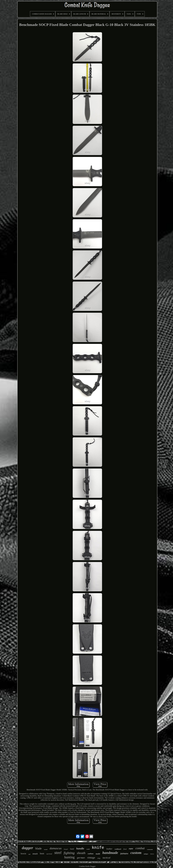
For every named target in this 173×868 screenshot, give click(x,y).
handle (80, 848)
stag (99, 858)
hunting (69, 857)
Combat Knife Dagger (87, 866)
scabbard (118, 849)
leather (109, 849)
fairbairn (124, 854)
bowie (23, 854)
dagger (27, 848)
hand (72, 849)
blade (38, 848)
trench (35, 854)
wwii (88, 849)
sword (46, 849)
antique (146, 854)
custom (136, 853)
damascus (56, 848)
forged (66, 849)
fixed (125, 849)
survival (49, 854)
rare (131, 849)
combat (140, 848)
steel (58, 853)
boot (42, 853)
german (81, 858)
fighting (69, 853)
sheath (81, 853)
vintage (91, 858)
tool (29, 854)
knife (98, 848)
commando (150, 849)
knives (152, 854)
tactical (106, 858)
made (98, 854)
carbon (91, 854)
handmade (110, 853)
